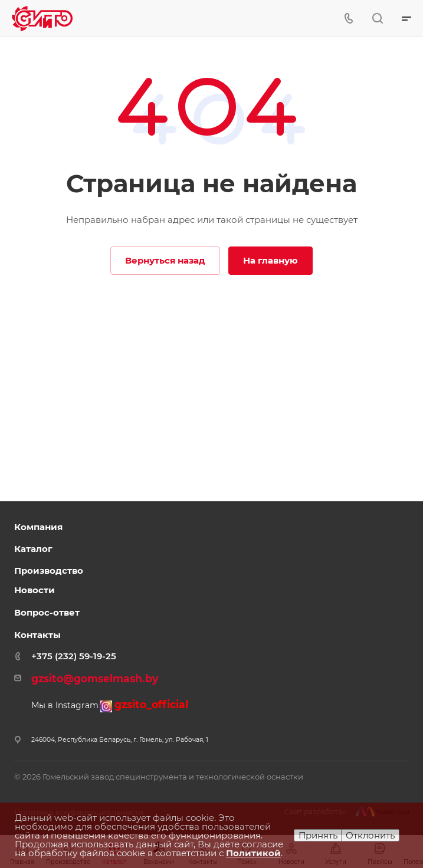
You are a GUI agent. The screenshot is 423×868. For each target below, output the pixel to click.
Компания (38, 527)
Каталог (33, 549)
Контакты (37, 635)
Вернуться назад (165, 260)
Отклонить (370, 835)
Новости (35, 590)
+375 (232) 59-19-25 (74, 656)
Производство (49, 571)
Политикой (253, 853)
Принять (318, 835)
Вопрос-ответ (47, 612)
